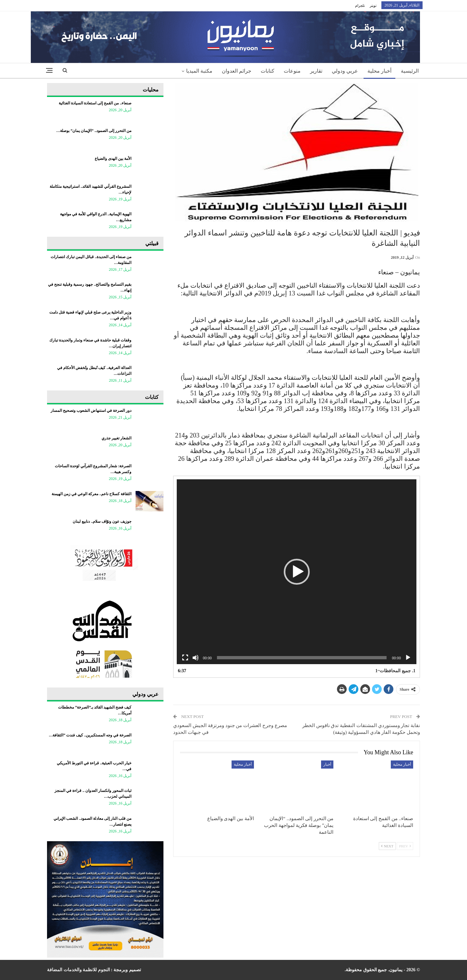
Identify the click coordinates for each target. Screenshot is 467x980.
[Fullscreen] (185, 658)
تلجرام (360, 6)
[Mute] (196, 658)
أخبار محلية (379, 71)
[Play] (408, 658)
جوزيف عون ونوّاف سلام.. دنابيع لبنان (102, 521)
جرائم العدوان (237, 71)
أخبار (327, 764)
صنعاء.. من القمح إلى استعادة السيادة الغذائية (95, 103)
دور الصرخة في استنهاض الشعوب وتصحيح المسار (91, 411)
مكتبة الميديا (199, 71)
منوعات (292, 71)
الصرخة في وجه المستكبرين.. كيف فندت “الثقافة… (90, 735)
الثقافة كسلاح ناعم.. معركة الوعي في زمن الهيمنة (91, 494)
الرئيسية (410, 71)
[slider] (302, 658)
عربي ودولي (345, 71)
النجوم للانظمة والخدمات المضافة (78, 970)
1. (395, 671)
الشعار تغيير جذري (116, 438)
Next (387, 846)
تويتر (373, 6)
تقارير (316, 71)
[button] (297, 572)
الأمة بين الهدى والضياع (113, 159)
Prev (405, 846)
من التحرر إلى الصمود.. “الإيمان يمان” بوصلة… (94, 131)
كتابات (268, 71)
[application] (297, 572)
